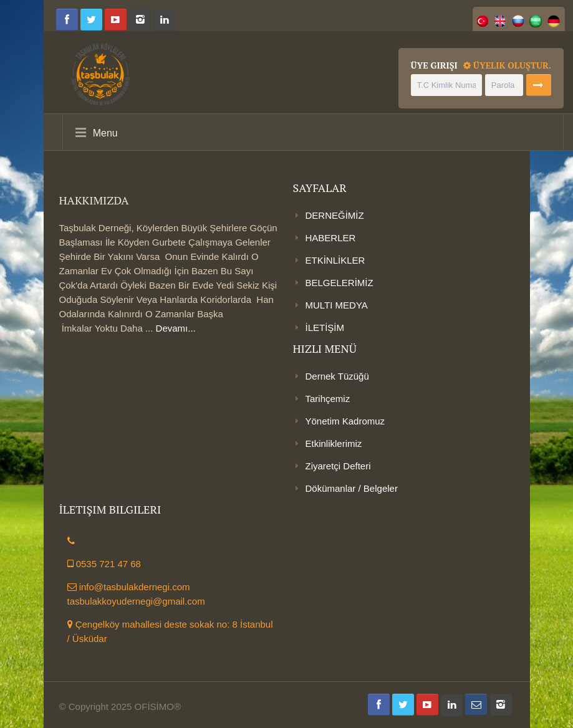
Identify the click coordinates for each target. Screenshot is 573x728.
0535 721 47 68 (104, 564)
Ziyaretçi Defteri (338, 466)
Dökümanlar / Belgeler (352, 488)
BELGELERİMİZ (339, 283)
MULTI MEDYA (337, 305)
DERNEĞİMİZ (335, 215)
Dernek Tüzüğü (337, 376)
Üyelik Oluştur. (507, 65)
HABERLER (331, 238)
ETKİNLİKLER (335, 260)
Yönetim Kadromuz (345, 421)
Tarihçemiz (328, 399)
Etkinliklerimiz (334, 443)
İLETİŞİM (325, 328)
